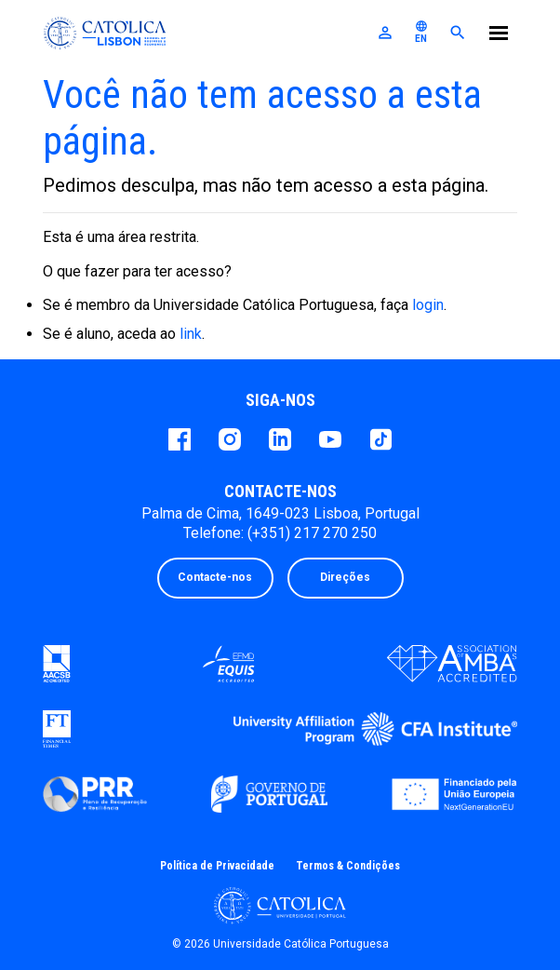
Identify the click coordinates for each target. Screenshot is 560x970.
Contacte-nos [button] (215, 577)
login (428, 305)
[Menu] (499, 36)
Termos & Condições (348, 866)
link (191, 334)
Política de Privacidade (217, 866)
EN (421, 32)
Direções (345, 577)
